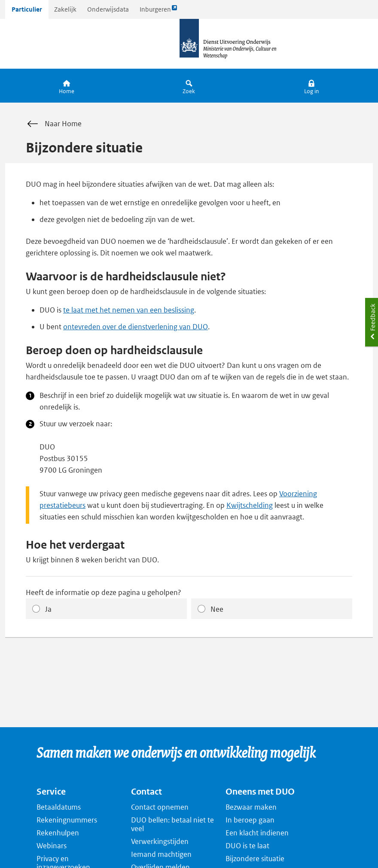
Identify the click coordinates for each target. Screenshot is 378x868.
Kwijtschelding (250, 505)
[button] (312, 86)
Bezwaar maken (251, 807)
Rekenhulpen (58, 833)
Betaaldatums (59, 807)
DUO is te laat (247, 846)
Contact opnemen (160, 807)
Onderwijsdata (108, 9)
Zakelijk (65, 9)
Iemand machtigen (161, 854)
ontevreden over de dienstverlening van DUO (136, 327)
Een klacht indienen (257, 833)
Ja (48, 609)
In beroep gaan (250, 820)
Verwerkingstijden (160, 841)
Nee (217, 609)
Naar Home (54, 124)
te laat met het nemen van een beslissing (129, 310)
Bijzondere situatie (255, 859)
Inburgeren (159, 11)
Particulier (27, 9)
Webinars (52, 846)
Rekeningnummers (67, 820)
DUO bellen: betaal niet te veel (172, 824)
